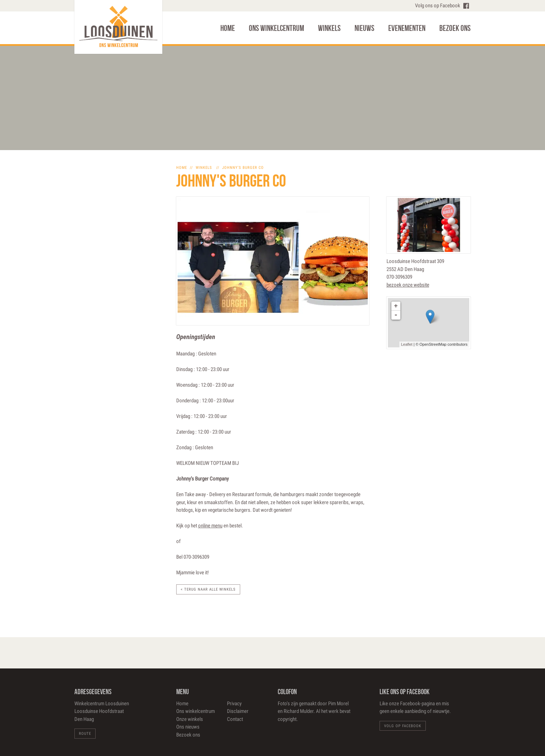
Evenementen (407, 28)
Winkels (329, 28)
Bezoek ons (455, 28)
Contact (235, 719)
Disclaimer (238, 711)
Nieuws (364, 28)
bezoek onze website (408, 285)
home (182, 168)
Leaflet (407, 344)
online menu (210, 526)
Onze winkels (190, 719)
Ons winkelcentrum (276, 28)
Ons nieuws (188, 727)
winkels (204, 168)
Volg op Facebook (403, 726)
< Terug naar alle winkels (208, 589)
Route (85, 734)
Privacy (234, 704)
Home (228, 28)
